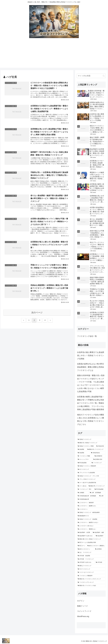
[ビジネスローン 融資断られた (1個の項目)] (91, 506)
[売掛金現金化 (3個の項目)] (98, 453)
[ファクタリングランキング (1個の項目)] (91, 582)
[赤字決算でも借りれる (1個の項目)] (86, 562)
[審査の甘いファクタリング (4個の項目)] (96, 449)
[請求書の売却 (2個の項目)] (99, 459)
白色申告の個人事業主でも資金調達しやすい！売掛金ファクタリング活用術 (91, 356)
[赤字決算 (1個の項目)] (100, 562)
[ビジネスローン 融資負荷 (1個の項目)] (91, 503)
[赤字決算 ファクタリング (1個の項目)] (91, 559)
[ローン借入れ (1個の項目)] (82, 486)
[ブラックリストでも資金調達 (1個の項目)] (91, 473)
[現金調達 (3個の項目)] (83, 453)
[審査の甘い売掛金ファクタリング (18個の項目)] (91, 443)
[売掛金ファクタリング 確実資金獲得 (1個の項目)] (91, 513)
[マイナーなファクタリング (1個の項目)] (91, 572)
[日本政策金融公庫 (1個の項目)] (91, 499)
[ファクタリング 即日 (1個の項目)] (85, 489)
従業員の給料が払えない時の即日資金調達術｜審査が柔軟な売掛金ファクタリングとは (91, 367)
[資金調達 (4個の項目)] (82, 449)
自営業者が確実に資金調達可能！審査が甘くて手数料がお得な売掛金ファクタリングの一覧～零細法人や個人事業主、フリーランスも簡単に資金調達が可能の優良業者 (91, 403)
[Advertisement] (54, 54)
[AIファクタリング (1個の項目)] (91, 469)
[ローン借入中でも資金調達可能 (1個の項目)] (91, 483)
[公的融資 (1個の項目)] (83, 493)
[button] (104, 76)
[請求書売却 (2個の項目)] (100, 456)
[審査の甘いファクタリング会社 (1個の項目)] (91, 586)
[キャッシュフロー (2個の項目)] (85, 459)
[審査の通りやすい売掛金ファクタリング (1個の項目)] (91, 539)
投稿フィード (82, 606)
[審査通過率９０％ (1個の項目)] (91, 516)
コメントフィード (84, 611)
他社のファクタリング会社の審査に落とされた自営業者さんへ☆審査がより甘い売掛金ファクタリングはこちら (91, 420)
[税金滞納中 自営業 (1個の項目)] (84, 533)
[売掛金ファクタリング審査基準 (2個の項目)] (91, 466)
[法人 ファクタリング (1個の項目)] (91, 553)
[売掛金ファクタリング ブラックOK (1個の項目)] (91, 476)
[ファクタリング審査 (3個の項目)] (85, 456)
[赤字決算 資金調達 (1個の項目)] (91, 556)
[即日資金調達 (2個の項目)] (84, 463)
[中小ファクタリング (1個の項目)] (91, 569)
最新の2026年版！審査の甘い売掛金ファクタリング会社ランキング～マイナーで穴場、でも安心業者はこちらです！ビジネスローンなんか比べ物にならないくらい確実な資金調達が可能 (91, 383)
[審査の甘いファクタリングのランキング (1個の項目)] (91, 579)
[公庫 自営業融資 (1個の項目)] (97, 493)
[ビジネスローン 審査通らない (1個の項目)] (91, 529)
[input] (91, 76)
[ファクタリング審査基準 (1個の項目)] (91, 576)
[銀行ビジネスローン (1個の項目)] (85, 549)
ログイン (81, 601)
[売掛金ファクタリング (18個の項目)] (91, 439)
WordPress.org (83, 616)
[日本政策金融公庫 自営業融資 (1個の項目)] (88, 496)
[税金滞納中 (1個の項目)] (100, 536)
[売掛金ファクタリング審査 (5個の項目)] (86, 446)
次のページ (37, 313)
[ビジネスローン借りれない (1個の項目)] (91, 526)
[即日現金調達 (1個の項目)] (100, 489)
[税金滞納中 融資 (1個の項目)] (99, 533)
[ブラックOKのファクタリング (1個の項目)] (91, 479)
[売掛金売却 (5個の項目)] (101, 446)
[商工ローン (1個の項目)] (82, 546)
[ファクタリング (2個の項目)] (98, 463)
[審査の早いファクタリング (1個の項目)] (97, 486)
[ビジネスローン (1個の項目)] (91, 509)
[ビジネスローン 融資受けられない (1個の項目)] (91, 523)
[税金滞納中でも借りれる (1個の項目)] (86, 536)
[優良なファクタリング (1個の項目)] (91, 566)
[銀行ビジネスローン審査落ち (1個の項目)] (96, 546)
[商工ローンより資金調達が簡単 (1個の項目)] (91, 543)
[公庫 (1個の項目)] (102, 496)
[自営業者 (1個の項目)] (100, 549)
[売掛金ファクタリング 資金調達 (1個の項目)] (91, 519)
